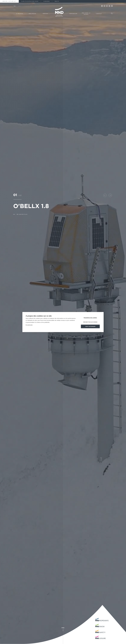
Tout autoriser (90, 326)
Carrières (47, 1)
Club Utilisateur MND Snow (30, 1)
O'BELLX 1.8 (31, 206)
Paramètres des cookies (90, 318)
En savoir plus (29, 325)
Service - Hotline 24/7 (9, 1)
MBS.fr (57, 1)
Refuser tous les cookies (90, 322)
